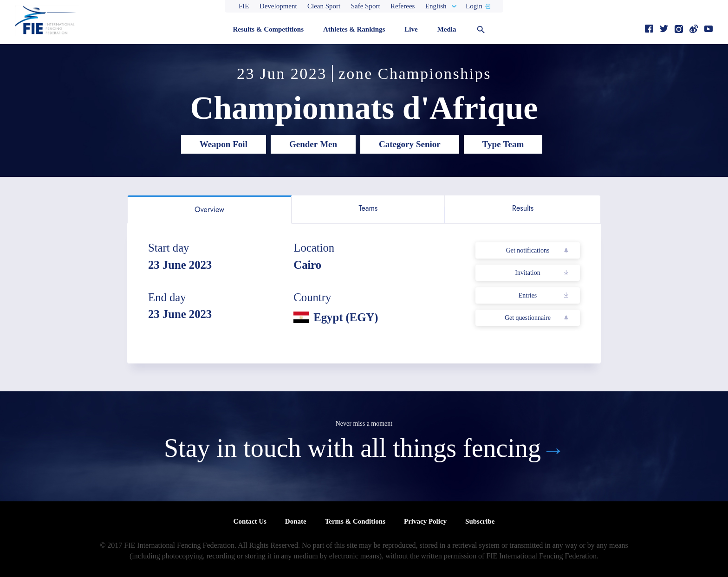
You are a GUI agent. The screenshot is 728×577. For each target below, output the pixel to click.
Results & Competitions (268, 29)
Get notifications (528, 250)
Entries (528, 295)
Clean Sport (324, 6)
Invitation (527, 273)
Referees (403, 6)
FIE (244, 6)
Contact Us (250, 521)
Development (278, 6)
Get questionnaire (528, 318)
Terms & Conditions (355, 521)
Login (474, 6)
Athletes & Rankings (354, 29)
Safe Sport (366, 6)
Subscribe (480, 521)
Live (411, 29)
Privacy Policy (425, 521)
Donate (296, 521)
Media (447, 29)
